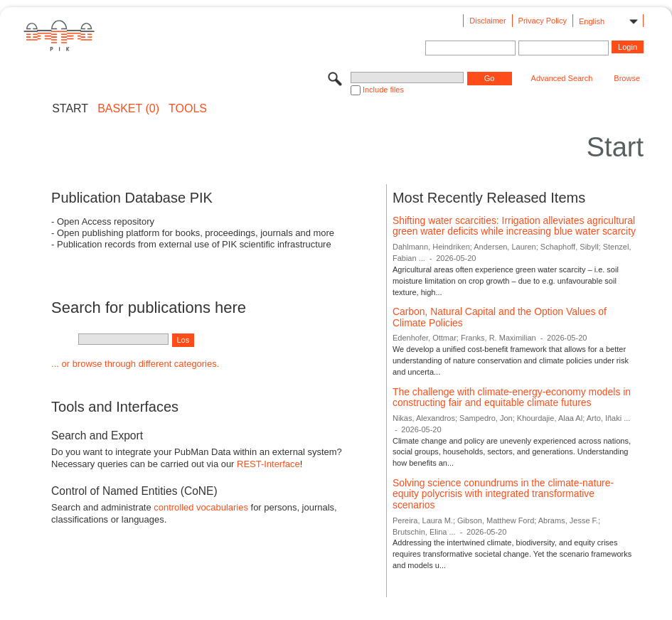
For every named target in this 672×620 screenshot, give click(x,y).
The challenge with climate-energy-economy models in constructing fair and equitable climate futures (512, 397)
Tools (188, 109)
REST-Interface (268, 464)
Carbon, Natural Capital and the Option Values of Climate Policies (500, 317)
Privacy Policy (543, 21)
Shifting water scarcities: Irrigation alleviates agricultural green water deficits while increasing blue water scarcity (514, 226)
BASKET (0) (128, 109)
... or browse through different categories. (135, 364)
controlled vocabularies (201, 507)
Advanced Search (562, 78)
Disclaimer (487, 21)
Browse (627, 78)
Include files (383, 90)
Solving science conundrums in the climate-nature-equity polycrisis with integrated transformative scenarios (503, 494)
